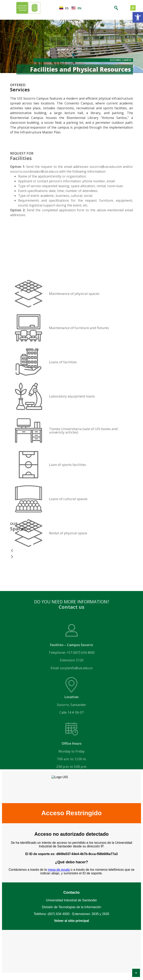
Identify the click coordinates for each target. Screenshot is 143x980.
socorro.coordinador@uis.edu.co (34, 171)
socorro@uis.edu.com (106, 167)
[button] (138, 17)
